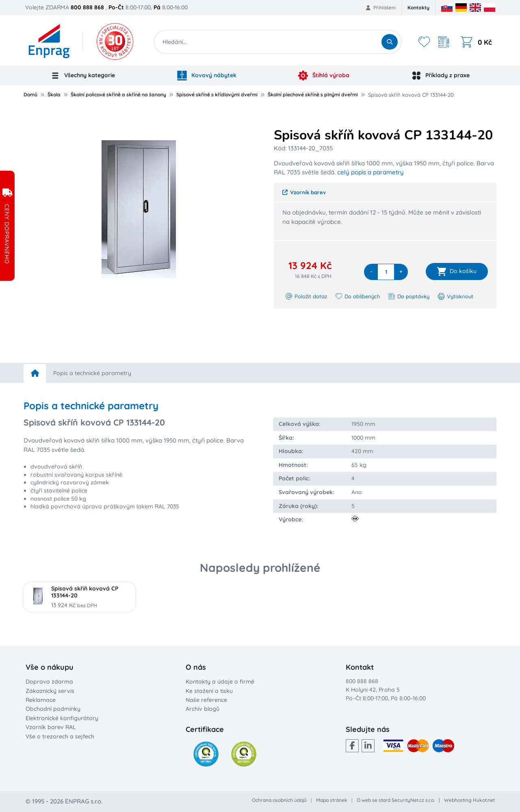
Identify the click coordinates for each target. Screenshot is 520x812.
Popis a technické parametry (92, 373)
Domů (30, 94)
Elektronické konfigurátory (62, 718)
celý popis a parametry (370, 172)
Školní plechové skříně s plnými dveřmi (313, 94)
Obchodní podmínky (53, 709)
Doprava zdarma (49, 682)
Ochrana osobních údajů (279, 800)
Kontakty (418, 8)
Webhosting (458, 800)
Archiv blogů (203, 709)
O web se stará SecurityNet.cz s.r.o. (396, 800)
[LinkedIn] (368, 746)
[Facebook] (352, 746)
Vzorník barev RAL (51, 727)
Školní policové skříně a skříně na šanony (118, 94)
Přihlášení (381, 8)
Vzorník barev (304, 192)
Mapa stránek (332, 800)
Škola (54, 94)
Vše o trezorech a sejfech (60, 736)
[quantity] (386, 272)
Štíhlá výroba (324, 76)
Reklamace (41, 700)
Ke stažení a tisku (209, 691)
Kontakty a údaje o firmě (220, 682)
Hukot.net (484, 800)
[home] (35, 373)
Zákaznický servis (50, 691)
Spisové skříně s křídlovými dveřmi (217, 94)
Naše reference (206, 700)
